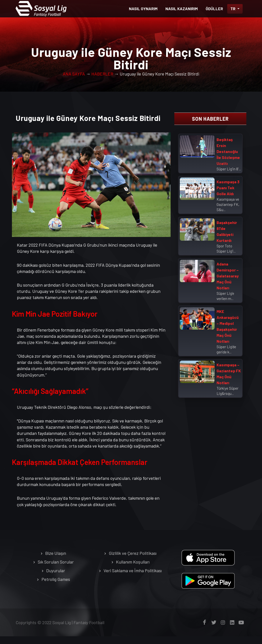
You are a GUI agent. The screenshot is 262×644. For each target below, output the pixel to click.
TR (233, 9)
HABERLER (102, 81)
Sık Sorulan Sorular (56, 569)
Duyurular (56, 578)
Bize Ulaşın (56, 561)
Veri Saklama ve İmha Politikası (133, 578)
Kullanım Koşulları (133, 569)
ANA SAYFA (74, 81)
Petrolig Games (56, 587)
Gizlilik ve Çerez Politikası (133, 561)
